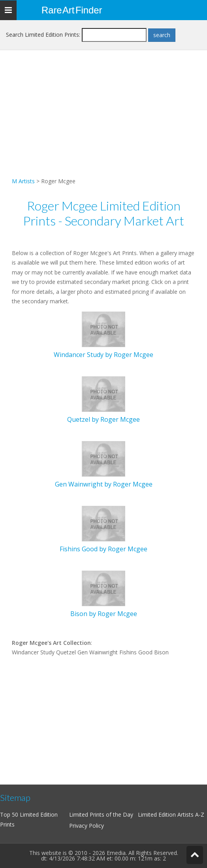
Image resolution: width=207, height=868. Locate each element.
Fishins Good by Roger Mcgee (103, 549)
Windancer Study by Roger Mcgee (103, 355)
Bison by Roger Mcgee (104, 614)
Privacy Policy (87, 826)
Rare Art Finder (72, 10)
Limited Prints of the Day (101, 814)
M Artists (23, 181)
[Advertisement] (103, 121)
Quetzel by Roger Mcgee (103, 419)
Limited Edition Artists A (168, 814)
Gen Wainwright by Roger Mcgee (104, 484)
